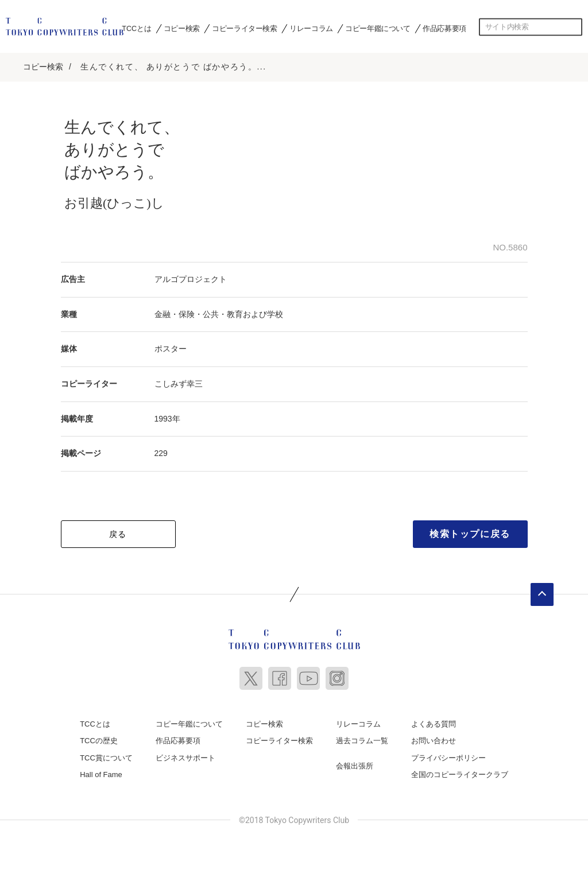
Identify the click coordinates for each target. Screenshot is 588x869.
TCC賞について (106, 754)
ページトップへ (542, 591)
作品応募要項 (444, 28)
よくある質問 (434, 721)
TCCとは (136, 28)
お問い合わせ (434, 738)
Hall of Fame (101, 772)
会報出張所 (355, 762)
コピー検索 (182, 28)
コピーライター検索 (244, 28)
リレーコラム (311, 28)
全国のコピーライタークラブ (460, 772)
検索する (574, 27)
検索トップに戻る (470, 530)
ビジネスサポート (185, 754)
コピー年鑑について (378, 28)
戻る (118, 531)
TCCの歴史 (99, 738)
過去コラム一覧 (362, 738)
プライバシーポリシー (448, 754)
